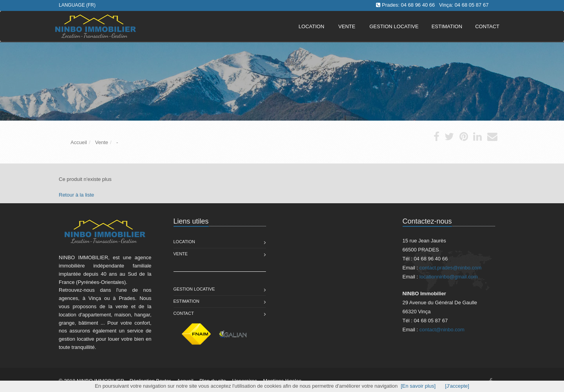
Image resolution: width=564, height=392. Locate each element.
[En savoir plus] (418, 386)
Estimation (186, 301)
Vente (347, 26)
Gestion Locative (194, 289)
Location (311, 26)
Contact (184, 313)
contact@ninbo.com (442, 330)
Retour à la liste (76, 195)
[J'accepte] (457, 386)
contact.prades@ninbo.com (450, 268)
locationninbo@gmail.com (449, 277)
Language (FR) (77, 5)
